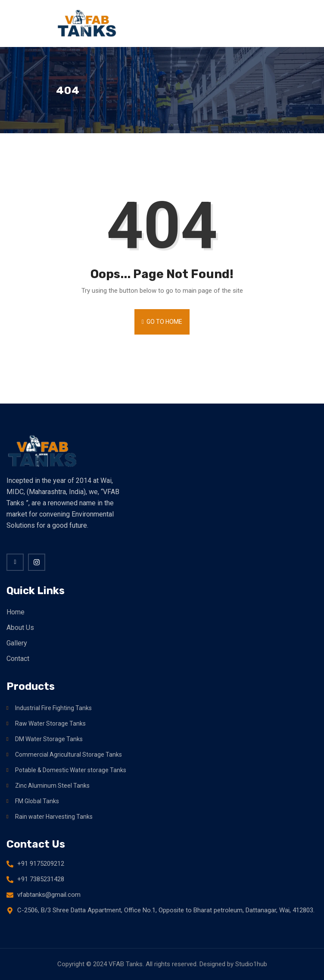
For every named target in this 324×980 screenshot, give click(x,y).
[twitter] (37, 562)
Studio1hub (251, 964)
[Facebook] (15, 562)
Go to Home (162, 322)
